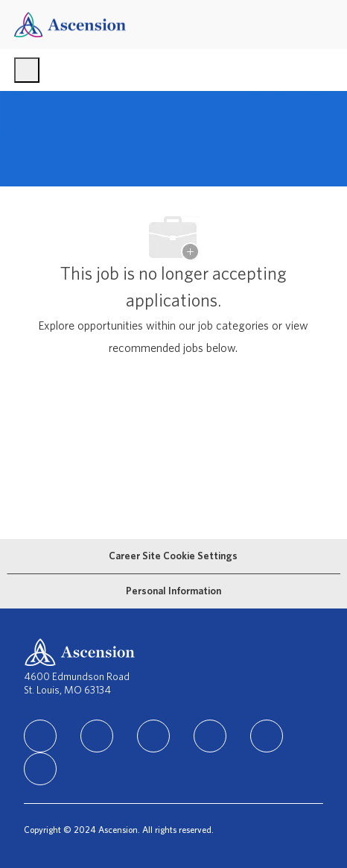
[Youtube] (267, 736)
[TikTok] (210, 736)
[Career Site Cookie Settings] (173, 556)
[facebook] (97, 736)
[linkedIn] (40, 736)
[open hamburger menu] (27, 70)
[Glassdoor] (40, 769)
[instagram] (153, 736)
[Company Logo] (70, 24)
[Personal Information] (173, 591)
